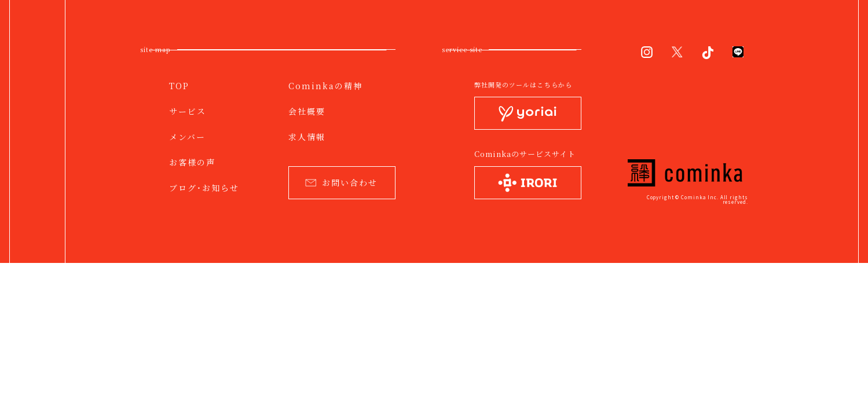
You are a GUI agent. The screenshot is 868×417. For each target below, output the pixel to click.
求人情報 (307, 137)
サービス (188, 111)
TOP (179, 86)
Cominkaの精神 (325, 86)
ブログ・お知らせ (204, 188)
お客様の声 (192, 162)
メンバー (187, 137)
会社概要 (307, 111)
